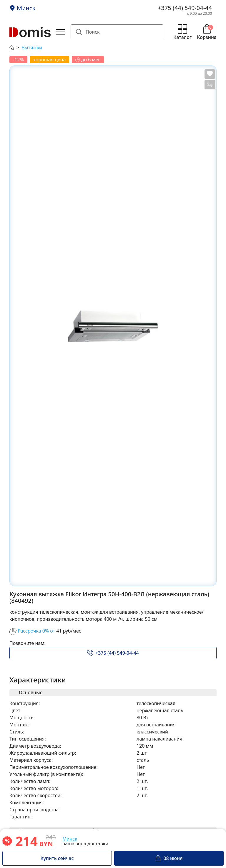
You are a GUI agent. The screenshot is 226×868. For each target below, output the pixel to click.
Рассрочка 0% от (36, 631)
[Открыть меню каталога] (182, 32)
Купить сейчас (57, 858)
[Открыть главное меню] (61, 32)
